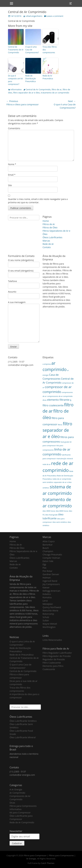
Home (46, 221)
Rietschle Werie (50, 611)
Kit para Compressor (20, 813)
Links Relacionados (52, 640)
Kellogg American (51, 591)
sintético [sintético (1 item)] (46, 488)
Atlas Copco (49, 541)
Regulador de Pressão (54, 659)
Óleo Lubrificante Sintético (23, 721)
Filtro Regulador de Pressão (57, 656)
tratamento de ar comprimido (55, 93)
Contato (47, 247)
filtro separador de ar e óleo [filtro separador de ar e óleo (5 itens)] (57, 430)
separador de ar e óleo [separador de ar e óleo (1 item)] (63, 482)
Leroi (45, 601)
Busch (46, 548)
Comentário (14, 128)
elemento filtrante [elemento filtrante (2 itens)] (58, 400)
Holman (47, 578)
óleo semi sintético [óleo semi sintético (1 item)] (60, 522)
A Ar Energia (16, 789)
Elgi (44, 564)
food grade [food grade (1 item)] (65, 442)
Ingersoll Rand (50, 581)
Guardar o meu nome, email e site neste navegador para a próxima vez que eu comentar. (38, 201)
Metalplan (48, 604)
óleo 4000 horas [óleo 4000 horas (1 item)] (49, 511)
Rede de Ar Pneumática (48, 77)
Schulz (46, 617)
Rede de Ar (48, 244)
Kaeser (46, 587)
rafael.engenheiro (34, 16)
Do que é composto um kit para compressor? (15, 80)
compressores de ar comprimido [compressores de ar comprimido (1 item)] (60, 396)
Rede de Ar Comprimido (22, 822)
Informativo (16, 89)
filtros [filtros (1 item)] (60, 425)
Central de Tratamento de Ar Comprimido (16, 50)
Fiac (45, 568)
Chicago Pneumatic (52, 555)
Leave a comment (55, 16)
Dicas (12, 803)
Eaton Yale (48, 561)
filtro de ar (57, 89)
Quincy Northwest (52, 607)
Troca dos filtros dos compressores (50, 50)
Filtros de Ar (49, 224)
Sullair (46, 620)
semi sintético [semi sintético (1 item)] (48, 482)
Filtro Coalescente (52, 663)
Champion (48, 551)
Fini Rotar (47, 571)
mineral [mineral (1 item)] (70, 459)
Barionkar (48, 545)
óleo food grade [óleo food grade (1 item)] (51, 515)
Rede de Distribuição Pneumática (31, 79)
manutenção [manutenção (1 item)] (61, 459)
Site (10, 185)
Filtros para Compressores (23, 806)
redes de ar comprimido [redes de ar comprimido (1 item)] (62, 479)
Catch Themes (48, 863)
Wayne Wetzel (50, 624)
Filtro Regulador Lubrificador (57, 653)
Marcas (46, 241)
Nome (12, 164)
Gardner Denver (51, 574)
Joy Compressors (51, 584)
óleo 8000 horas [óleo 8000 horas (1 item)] (62, 511)
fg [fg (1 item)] (70, 400)
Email (12, 175)
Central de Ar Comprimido (38, 89)
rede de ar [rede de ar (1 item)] (47, 464)
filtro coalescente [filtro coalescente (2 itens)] (53, 405)
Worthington (49, 627)
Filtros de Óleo (50, 227)
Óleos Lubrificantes (52, 237)
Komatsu (47, 597)
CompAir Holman (51, 558)
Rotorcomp (48, 614)
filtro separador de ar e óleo (26, 93)
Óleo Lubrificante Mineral (23, 737)
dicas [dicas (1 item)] (45, 400)
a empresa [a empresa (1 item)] (47, 364)
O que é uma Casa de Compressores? (32, 50)
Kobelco (47, 594)
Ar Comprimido (17, 793)
